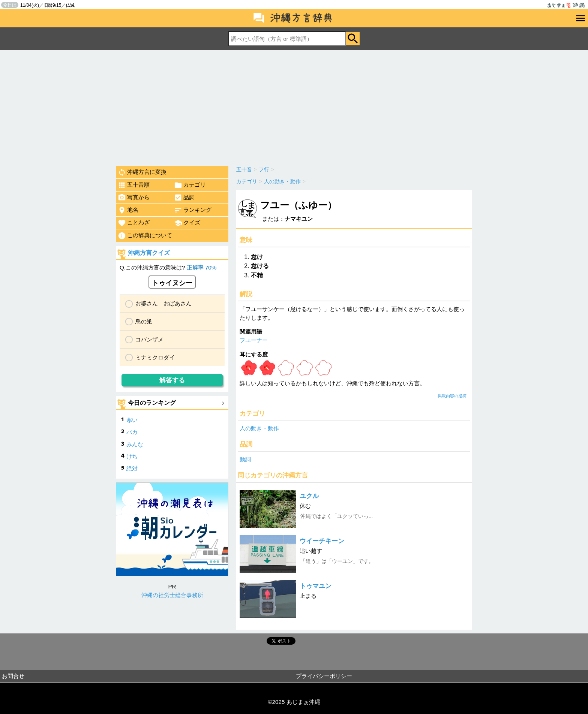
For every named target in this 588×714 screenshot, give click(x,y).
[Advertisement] (294, 106)
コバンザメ (149, 339)
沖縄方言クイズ (149, 253)
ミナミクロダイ (155, 357)
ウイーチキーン (322, 541)
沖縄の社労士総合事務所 (172, 595)
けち (132, 456)
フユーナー (254, 340)
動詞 (245, 459)
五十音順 (134, 185)
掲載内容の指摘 (452, 396)
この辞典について (145, 236)
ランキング (193, 210)
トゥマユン (316, 586)
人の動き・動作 (259, 428)
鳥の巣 (144, 321)
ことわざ (134, 223)
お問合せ (13, 676)
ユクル (309, 496)
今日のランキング (152, 403)
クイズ (187, 223)
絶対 (132, 468)
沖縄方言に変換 (142, 172)
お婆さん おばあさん (163, 303)
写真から (134, 198)
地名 (128, 210)
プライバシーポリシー (324, 676)
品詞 (184, 198)
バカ (132, 432)
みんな (135, 444)
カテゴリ (190, 185)
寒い (132, 420)
